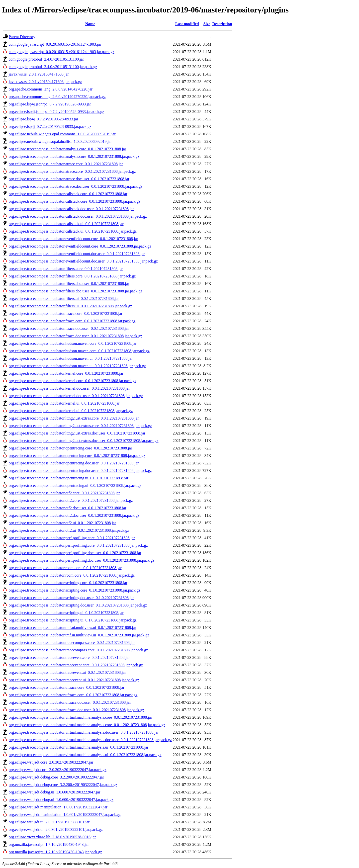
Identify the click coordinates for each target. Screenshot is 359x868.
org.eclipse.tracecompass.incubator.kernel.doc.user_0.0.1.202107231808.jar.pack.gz (76, 396)
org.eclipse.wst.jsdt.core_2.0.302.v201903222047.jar (51, 762)
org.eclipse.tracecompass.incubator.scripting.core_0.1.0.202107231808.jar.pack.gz (75, 590)
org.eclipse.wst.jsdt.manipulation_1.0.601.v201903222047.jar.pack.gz (65, 815)
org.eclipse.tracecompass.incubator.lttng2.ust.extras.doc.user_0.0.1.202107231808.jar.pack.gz (84, 441)
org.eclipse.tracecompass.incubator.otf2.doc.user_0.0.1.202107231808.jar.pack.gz (74, 515)
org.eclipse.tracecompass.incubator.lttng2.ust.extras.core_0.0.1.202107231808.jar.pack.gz (80, 426)
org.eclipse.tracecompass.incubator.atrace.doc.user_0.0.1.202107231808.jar (69, 179)
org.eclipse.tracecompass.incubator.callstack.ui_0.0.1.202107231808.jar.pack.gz (73, 231)
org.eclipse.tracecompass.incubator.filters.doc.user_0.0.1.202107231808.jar (69, 284)
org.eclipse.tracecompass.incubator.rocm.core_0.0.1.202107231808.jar (65, 568)
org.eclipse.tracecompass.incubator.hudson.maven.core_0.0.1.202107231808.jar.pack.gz (79, 351)
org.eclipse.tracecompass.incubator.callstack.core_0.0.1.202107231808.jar (68, 194)
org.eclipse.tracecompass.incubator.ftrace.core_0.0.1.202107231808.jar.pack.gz (72, 321)
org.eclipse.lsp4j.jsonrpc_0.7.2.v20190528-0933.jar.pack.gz (56, 112)
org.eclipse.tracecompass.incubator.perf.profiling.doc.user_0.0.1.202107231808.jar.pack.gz (82, 560)
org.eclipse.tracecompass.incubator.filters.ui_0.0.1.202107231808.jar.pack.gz (70, 306)
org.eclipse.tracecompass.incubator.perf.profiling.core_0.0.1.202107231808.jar (72, 538)
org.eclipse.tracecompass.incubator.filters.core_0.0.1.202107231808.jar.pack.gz (72, 276)
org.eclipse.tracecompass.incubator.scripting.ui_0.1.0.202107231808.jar (66, 613)
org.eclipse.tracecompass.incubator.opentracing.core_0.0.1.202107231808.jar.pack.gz (77, 456)
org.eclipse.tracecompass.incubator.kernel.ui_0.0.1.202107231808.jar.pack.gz (71, 411)
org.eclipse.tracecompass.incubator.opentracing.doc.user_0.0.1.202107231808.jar (74, 463)
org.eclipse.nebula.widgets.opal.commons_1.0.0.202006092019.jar (62, 134)
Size (207, 24)
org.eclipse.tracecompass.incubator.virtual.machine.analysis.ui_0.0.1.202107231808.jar (79, 747)
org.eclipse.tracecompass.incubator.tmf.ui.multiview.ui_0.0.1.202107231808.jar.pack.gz (79, 635)
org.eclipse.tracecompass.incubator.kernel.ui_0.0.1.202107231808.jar (64, 403)
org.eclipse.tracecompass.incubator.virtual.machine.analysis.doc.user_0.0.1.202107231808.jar (84, 732)
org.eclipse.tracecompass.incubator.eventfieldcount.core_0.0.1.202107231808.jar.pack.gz (80, 246)
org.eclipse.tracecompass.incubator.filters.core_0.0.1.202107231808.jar (66, 269)
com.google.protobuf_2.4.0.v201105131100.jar (46, 59)
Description (222, 24)
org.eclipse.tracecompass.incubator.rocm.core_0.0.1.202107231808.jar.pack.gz (72, 575)
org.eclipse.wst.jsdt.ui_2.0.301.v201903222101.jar (49, 822)
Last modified (187, 24)
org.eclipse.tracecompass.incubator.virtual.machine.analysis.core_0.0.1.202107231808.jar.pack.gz (87, 725)
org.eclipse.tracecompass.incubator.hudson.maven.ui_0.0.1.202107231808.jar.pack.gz (77, 366)
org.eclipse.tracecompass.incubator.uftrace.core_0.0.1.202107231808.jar (67, 687)
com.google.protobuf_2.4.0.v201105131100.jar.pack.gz (53, 67)
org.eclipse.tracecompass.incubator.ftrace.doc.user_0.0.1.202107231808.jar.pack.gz (75, 336)
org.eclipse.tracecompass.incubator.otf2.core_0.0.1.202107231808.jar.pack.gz (71, 500)
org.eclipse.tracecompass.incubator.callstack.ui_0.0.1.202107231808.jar (66, 224)
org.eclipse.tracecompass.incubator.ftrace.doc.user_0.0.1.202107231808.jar (69, 328)
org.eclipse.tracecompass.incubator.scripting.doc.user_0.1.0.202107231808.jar (71, 598)
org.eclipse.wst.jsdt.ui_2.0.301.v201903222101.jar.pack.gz (56, 829)
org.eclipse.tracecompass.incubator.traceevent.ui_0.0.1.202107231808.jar (67, 672)
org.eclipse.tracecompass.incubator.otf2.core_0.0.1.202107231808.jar (64, 493)
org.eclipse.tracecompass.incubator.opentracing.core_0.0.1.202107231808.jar (70, 448)
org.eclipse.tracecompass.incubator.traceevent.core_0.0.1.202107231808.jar (69, 657)
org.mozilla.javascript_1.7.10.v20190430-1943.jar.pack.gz (55, 852)
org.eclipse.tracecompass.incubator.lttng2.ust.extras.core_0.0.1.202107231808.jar (74, 418)
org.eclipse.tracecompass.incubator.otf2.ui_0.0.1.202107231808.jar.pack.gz (69, 530)
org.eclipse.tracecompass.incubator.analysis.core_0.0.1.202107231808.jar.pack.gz (74, 156)
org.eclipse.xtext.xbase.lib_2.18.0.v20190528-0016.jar (52, 837)
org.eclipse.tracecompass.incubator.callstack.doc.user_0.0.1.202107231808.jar (71, 209)
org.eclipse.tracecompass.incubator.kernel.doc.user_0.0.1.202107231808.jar (69, 388)
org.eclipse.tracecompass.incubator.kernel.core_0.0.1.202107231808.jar (66, 373)
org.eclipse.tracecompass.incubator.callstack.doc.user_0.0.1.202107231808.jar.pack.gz (78, 216)
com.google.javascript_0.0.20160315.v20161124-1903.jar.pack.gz (61, 52)
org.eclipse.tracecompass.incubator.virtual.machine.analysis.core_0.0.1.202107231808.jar (80, 717)
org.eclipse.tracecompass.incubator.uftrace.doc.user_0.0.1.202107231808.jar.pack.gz (76, 710)
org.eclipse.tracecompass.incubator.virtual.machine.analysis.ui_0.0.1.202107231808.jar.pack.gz (85, 755)
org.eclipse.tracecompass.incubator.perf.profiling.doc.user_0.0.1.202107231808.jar (75, 553)
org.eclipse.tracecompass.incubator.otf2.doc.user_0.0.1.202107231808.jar (68, 508)
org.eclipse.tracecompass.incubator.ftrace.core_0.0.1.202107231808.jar (66, 313)
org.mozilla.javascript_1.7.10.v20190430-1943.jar (49, 844)
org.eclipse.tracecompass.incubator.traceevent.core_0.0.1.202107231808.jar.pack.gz (76, 665)
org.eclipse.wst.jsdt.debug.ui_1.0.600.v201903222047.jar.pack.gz (61, 800)
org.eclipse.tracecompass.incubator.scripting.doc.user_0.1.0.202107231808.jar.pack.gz (78, 605)
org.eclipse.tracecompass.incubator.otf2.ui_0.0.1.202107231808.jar (62, 523)
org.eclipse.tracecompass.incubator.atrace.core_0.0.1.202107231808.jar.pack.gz (72, 171)
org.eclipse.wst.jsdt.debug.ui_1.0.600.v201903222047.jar (54, 792)
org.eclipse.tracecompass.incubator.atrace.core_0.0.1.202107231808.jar (66, 164)
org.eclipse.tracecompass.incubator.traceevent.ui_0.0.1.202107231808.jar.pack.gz (74, 680)
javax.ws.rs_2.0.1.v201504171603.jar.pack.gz (45, 82)
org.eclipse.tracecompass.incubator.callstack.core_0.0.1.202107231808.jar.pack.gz (75, 201)
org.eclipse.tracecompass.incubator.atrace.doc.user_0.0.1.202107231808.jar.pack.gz (76, 186)
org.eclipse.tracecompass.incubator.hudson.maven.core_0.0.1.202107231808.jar (73, 343)
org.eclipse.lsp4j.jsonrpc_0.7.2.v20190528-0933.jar (50, 104)
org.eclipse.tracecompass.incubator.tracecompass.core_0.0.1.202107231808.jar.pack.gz (78, 650)
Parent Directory (22, 37)
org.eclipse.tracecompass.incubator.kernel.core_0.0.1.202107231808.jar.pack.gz (73, 381)
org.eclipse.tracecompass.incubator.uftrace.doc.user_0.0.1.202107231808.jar (70, 702)
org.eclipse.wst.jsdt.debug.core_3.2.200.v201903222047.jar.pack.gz (63, 785)
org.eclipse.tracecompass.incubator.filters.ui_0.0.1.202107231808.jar (64, 299)
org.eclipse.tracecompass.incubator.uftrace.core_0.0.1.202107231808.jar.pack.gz (73, 695)
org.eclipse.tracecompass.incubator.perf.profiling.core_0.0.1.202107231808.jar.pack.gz (78, 545)
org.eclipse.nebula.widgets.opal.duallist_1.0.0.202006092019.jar (60, 141)
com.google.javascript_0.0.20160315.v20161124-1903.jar (55, 44)
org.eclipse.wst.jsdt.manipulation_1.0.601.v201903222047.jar (58, 807)
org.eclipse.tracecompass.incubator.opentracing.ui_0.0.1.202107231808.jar (69, 478)
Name (90, 24)
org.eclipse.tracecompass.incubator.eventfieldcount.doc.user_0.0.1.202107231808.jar (77, 254)
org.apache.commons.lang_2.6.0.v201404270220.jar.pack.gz (57, 97)
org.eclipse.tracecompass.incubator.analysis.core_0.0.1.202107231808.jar (67, 149)
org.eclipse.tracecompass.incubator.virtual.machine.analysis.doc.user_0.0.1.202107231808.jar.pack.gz (90, 740)
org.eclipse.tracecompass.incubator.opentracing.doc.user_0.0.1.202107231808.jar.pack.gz (80, 471)
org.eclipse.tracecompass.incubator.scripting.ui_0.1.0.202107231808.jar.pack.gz (73, 620)
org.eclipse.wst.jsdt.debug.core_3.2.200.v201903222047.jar (56, 777)
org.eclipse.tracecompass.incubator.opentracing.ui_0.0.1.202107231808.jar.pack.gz (75, 485)
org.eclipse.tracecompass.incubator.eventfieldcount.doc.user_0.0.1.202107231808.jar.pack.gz (83, 261)
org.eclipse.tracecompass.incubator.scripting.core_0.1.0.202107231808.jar (68, 583)
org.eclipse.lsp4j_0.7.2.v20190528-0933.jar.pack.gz (50, 127)
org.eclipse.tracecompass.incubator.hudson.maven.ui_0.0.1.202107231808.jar (71, 358)
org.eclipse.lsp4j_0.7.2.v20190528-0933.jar (44, 119)
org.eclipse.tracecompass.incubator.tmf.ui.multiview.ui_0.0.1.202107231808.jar (72, 628)
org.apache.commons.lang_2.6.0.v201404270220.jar (51, 89)
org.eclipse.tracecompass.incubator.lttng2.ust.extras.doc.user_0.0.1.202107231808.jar (77, 433)
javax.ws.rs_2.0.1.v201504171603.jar (39, 74)
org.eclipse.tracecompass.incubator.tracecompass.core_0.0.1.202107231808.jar (72, 643)
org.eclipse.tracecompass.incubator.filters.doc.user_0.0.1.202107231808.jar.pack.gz (76, 291)
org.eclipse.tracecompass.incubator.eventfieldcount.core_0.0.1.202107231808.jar (73, 239)
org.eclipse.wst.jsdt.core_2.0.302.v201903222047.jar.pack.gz (58, 770)
